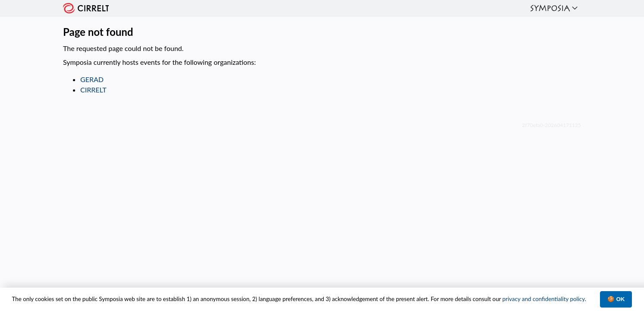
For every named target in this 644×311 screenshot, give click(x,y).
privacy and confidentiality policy (544, 299)
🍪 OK (616, 299)
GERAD (92, 79)
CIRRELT (93, 90)
